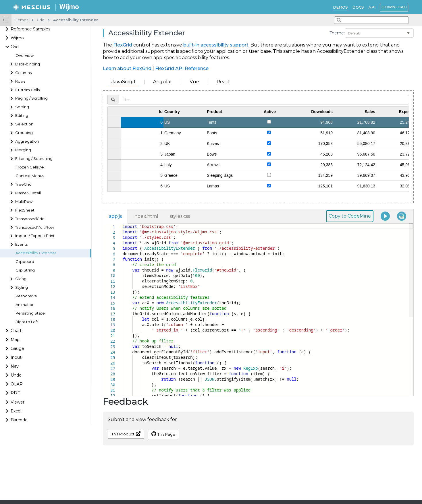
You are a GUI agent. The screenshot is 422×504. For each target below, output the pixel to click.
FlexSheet (25, 210)
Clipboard (25, 262)
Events (21, 244)
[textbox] (123, 224)
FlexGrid (123, 45)
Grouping (24, 133)
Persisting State (30, 313)
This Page (163, 434)
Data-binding (28, 64)
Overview (25, 56)
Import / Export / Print (35, 236)
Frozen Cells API (30, 167)
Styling (22, 287)
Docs (358, 7)
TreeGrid (23, 184)
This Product (126, 434)
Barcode (19, 420)
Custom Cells (27, 90)
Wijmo (17, 38)
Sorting (22, 107)
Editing (22, 116)
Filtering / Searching (34, 159)
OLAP (17, 384)
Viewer (18, 402)
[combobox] (371, 20)
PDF (15, 393)
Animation (25, 305)
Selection (24, 124)
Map (15, 340)
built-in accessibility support (216, 45)
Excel (16, 411)
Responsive (26, 296)
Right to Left (27, 322)
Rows (20, 81)
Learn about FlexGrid (127, 68)
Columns (23, 73)
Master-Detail (28, 193)
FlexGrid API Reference (182, 68)
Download (394, 7)
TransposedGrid (30, 219)
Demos (340, 7)
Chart (16, 331)
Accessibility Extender (36, 253)
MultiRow (24, 202)
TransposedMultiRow (35, 227)
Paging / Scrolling (31, 98)
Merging (23, 150)
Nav (15, 366)
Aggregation (27, 141)
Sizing (21, 279)
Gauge (17, 348)
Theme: (337, 33)
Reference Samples (30, 29)
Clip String (25, 270)
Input (16, 357)
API (372, 7)
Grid (15, 47)
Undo (16, 375)
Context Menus (30, 176)
